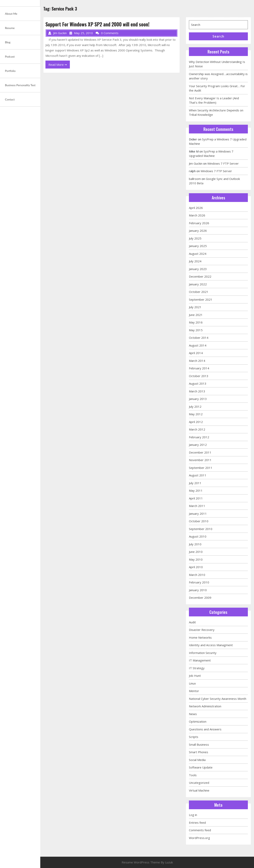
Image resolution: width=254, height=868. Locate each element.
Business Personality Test (20, 85)
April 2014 (196, 353)
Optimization (198, 721)
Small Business (199, 744)
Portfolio (10, 71)
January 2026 (198, 231)
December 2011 (200, 452)
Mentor (194, 691)
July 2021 (195, 307)
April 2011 (196, 498)
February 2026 (199, 223)
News (193, 714)
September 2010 (201, 529)
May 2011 (196, 490)
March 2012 (197, 429)
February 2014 (199, 368)
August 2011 (198, 475)
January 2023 (198, 269)
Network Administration (205, 706)
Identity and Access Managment (211, 645)
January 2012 (198, 445)
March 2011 (197, 506)
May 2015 (196, 330)
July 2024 (195, 261)
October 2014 (199, 338)
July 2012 (195, 406)
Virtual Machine (199, 790)
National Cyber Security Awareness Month (218, 699)
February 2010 (199, 582)
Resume (10, 28)
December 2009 (200, 598)
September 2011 (201, 468)
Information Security (203, 653)
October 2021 (199, 292)
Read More (59, 65)
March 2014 (197, 361)
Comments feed (200, 830)
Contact (10, 99)
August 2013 (198, 383)
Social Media (197, 760)
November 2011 (200, 460)
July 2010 (195, 544)
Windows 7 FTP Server (223, 163)
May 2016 (196, 322)
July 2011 (195, 483)
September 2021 (201, 299)
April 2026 (196, 208)
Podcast (10, 56)
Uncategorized (199, 783)
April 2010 (196, 567)
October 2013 (199, 376)
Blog (8, 42)
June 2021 (196, 315)
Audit (192, 622)
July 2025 (195, 238)
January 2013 (198, 399)
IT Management (200, 660)
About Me (11, 14)
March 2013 (197, 391)
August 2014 (198, 345)
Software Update (201, 767)
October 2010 (199, 521)
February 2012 (199, 437)
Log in (193, 815)
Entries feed (197, 823)
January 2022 (198, 284)
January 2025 (198, 246)
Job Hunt (195, 676)
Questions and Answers (205, 729)
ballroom (195, 179)
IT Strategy (197, 668)
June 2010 (196, 552)
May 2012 (196, 414)
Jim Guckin (196, 163)
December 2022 (200, 276)
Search (218, 36)
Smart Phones (199, 752)
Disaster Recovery (202, 630)
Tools (193, 775)
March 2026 (197, 215)
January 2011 (198, 514)
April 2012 (196, 422)
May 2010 (196, 559)
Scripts (194, 737)
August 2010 (198, 536)
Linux (192, 683)
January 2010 (198, 590)
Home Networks (200, 637)
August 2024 (198, 254)
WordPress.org (199, 838)
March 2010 (197, 575)
